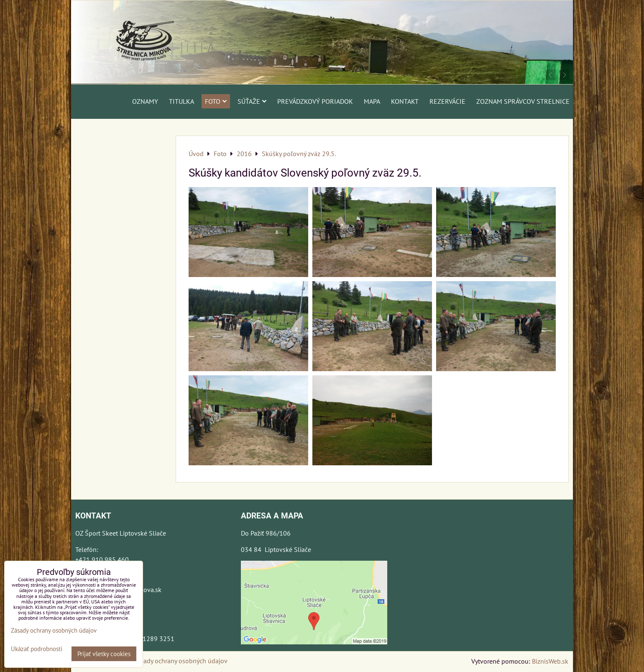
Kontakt (405, 101)
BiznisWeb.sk (550, 661)
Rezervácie (447, 101)
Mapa (372, 101)
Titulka (181, 101)
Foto (216, 101)
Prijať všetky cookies (104, 654)
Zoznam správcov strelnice (523, 101)
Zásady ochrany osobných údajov (180, 661)
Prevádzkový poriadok (315, 101)
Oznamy (145, 101)
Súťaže (252, 101)
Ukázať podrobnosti (37, 649)
